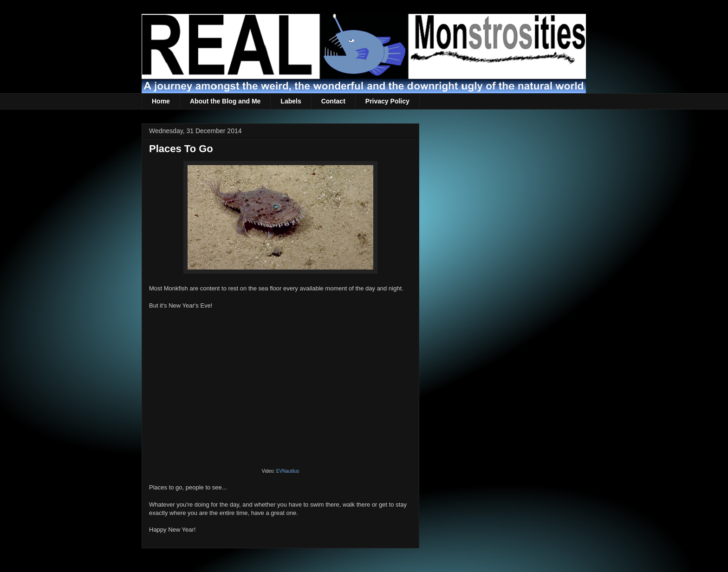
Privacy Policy (387, 101)
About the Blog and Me (225, 101)
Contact (333, 101)
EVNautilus (288, 471)
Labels (291, 101)
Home (161, 101)
